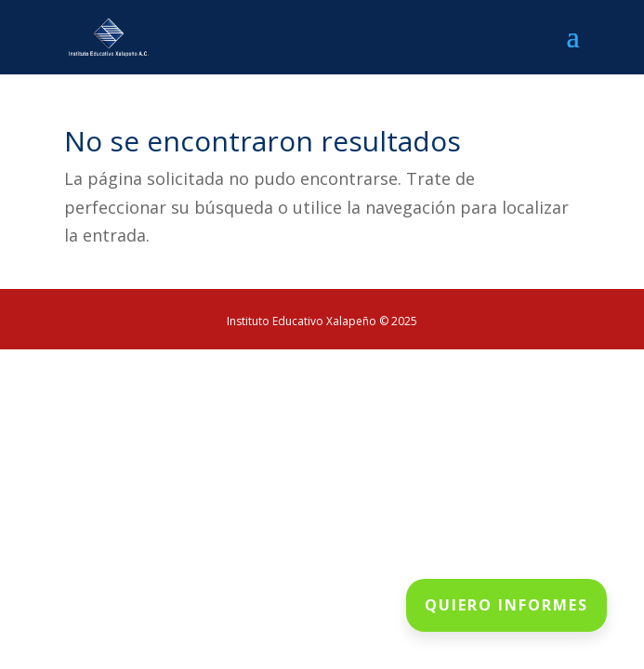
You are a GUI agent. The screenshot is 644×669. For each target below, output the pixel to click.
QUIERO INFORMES (506, 605)
